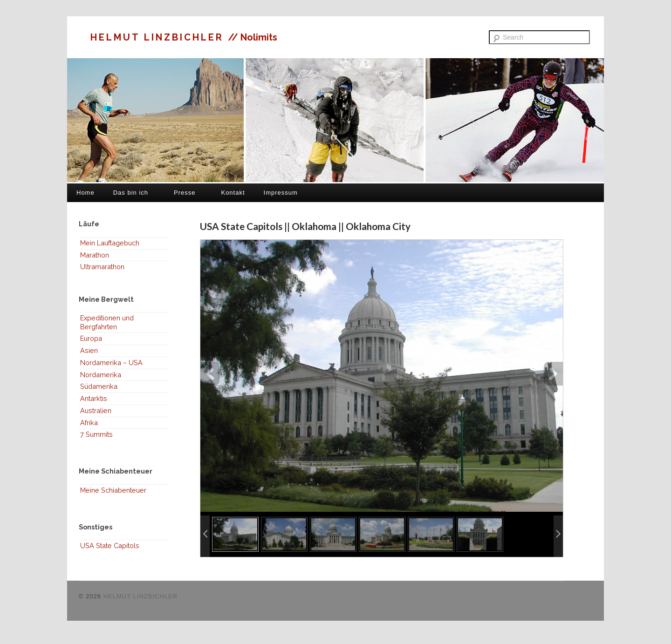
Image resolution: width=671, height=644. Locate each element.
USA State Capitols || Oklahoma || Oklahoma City (305, 226)
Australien (96, 410)
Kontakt (233, 193)
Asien (89, 350)
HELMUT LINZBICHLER (159, 37)
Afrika (89, 423)
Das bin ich (131, 193)
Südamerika (99, 386)
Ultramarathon (102, 267)
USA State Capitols (110, 546)
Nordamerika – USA (111, 363)
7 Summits (96, 434)
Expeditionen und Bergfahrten (107, 322)
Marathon (95, 255)
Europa (91, 338)
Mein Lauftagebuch (110, 243)
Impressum (281, 193)
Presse (185, 193)
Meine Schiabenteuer (113, 490)
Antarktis (94, 398)
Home (86, 193)
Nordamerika (101, 375)
